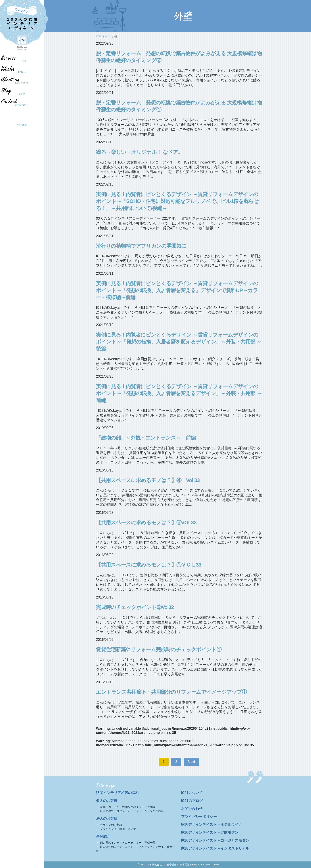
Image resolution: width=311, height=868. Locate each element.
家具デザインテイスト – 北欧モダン (210, 832)
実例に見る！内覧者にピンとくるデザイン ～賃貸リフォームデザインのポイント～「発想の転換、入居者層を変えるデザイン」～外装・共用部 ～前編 (179, 393)
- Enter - (216, 865)
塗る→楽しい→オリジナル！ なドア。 (139, 152)
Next (191, 762)
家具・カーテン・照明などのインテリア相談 (128, 807)
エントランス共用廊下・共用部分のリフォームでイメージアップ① (171, 692)
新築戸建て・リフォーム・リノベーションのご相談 (132, 811)
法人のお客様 (107, 819)
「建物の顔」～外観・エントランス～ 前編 (146, 438)
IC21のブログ (192, 801)
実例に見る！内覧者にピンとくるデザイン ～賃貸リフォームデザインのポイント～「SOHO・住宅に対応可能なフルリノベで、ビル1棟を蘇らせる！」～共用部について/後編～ (177, 201)
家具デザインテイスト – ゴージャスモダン (215, 840)
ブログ (20, 94)
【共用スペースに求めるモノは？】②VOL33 (146, 523)
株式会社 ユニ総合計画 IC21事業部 (171, 865)
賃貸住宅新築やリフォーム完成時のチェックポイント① (159, 650)
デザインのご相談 (111, 825)
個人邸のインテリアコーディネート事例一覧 (128, 843)
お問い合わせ (22, 105)
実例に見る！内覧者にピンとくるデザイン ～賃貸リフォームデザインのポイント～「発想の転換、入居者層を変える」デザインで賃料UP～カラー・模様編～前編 (177, 290)
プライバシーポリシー (199, 817)
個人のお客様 (107, 801)
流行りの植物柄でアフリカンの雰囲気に (141, 246)
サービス (22, 61)
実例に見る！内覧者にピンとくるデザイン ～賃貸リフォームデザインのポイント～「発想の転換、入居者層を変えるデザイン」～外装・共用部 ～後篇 (179, 342)
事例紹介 (22, 72)
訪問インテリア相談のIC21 (118, 793)
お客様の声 (22, 125)
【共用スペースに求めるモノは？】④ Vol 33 (148, 480)
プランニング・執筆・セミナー (119, 829)
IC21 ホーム (103, 36)
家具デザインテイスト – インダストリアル (215, 848)
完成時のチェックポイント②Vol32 (135, 607)
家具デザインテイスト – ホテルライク (212, 825)
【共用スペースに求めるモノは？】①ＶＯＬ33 (149, 565)
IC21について (22, 83)
